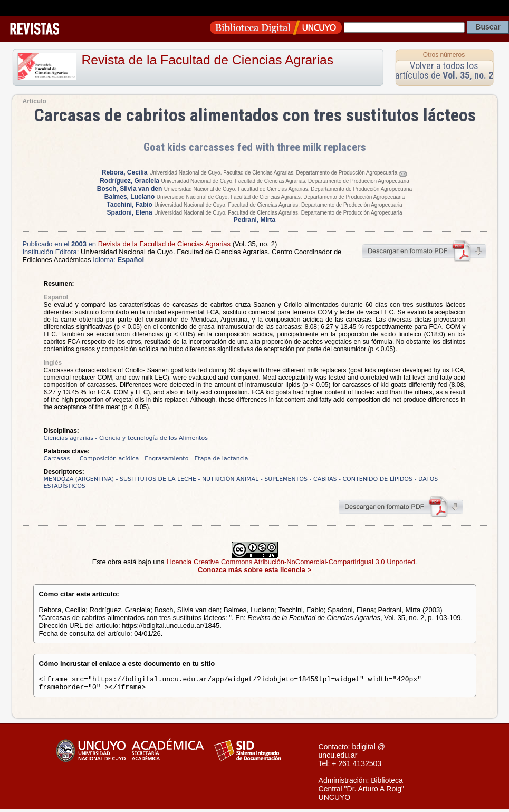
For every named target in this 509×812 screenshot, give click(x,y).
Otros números (444, 55)
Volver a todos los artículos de (444, 70)
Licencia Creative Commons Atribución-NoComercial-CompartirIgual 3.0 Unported (291, 562)
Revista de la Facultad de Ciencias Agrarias (208, 60)
